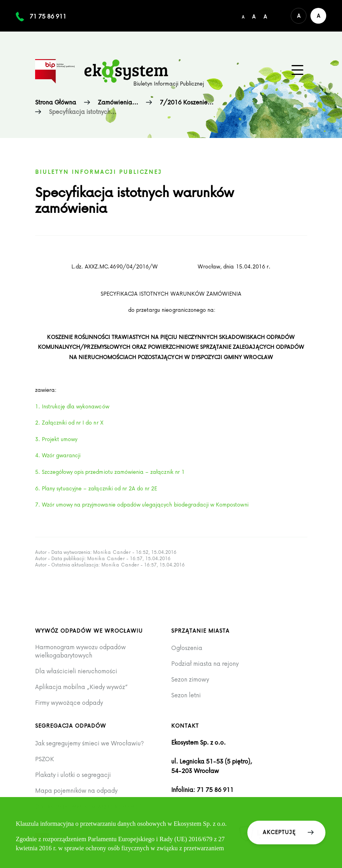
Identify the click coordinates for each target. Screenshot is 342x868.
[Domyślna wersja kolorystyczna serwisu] (299, 16)
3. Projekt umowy (56, 439)
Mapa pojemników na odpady (76, 791)
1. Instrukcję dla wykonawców (72, 406)
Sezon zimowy (190, 679)
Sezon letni (186, 695)
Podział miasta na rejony (205, 664)
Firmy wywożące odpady (69, 703)
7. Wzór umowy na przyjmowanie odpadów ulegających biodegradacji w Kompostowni (142, 504)
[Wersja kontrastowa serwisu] (318, 16)
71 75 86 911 (48, 16)
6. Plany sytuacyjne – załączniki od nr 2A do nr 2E (96, 488)
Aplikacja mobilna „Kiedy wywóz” (81, 687)
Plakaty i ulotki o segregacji (73, 775)
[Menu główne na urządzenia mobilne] (297, 70)
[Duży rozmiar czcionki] (265, 16)
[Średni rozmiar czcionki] (254, 16)
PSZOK (45, 759)
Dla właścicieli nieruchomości (76, 671)
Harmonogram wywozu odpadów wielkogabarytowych (80, 651)
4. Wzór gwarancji (58, 455)
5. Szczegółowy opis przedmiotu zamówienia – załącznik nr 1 (110, 472)
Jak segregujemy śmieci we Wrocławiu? (90, 743)
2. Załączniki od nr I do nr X (69, 422)
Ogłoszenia (187, 648)
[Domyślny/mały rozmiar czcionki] (243, 16)
